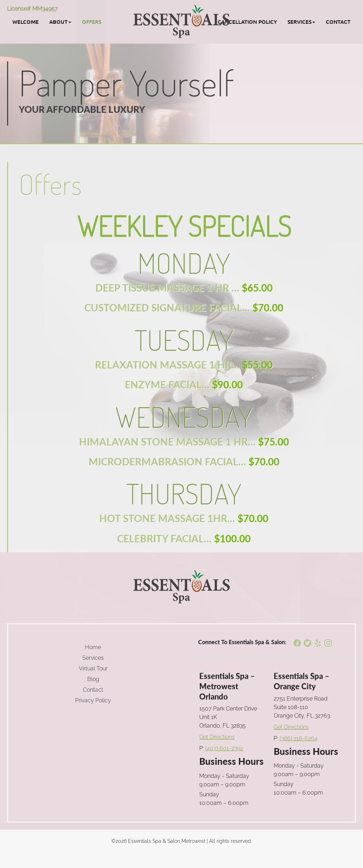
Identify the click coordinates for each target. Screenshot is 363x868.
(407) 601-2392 (224, 748)
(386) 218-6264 (299, 738)
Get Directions (217, 737)
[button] (60, 22)
